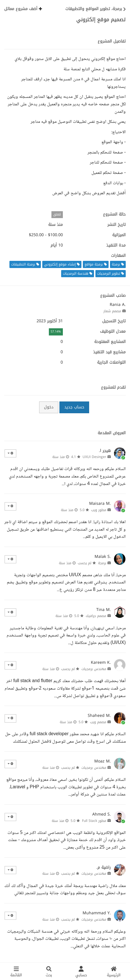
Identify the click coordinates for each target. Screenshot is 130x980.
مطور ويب (99, 510)
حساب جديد (74, 407)
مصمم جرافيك (96, 616)
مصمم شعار (112, 311)
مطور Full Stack (94, 821)
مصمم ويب (98, 722)
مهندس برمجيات (94, 669)
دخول (49, 407)
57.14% (56, 332)
